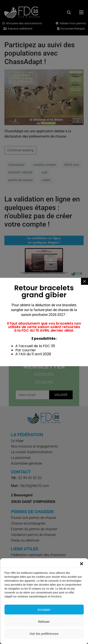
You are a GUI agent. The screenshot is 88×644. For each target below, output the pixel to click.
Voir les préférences (44, 634)
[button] (81, 564)
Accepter (44, 610)
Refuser (44, 622)
